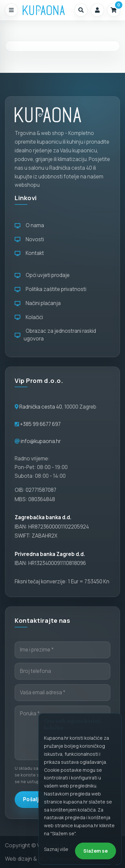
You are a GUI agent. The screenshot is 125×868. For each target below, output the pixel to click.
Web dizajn (19, 859)
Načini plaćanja (38, 303)
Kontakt (29, 253)
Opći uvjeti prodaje (42, 275)
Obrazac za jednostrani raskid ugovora (55, 335)
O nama (29, 225)
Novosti (29, 239)
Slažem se (95, 851)
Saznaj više (56, 849)
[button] (81, 10)
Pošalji (31, 799)
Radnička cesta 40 (41, 407)
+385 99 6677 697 (40, 424)
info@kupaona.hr (41, 441)
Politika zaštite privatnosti (50, 289)
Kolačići (29, 317)
